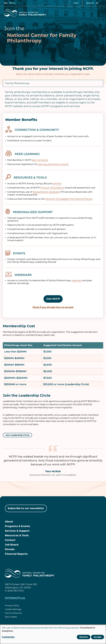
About (9, 522)
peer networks (40, 160)
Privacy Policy (12, 605)
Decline (84, 637)
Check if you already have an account (53, 307)
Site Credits (11, 617)
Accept (98, 637)
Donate (10, 549)
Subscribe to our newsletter (26, 508)
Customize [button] (8, 637)
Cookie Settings (13, 609)
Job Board (12, 545)
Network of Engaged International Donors (69, 199)
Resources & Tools (17, 535)
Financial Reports (16, 554)
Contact (10, 540)
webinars (77, 280)
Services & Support (17, 531)
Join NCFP (53, 299)
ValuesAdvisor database (46, 192)
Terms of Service (13, 613)
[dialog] (53, 634)
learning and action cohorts (53, 164)
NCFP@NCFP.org (15, 598)
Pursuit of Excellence (53, 188)
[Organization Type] (53, 83)
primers (57, 183)
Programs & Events (17, 526)
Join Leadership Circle (17, 435)
